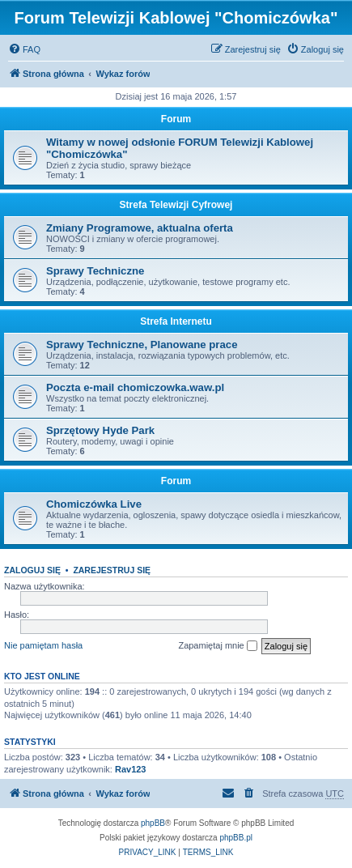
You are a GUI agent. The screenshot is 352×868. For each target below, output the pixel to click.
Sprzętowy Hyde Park (100, 430)
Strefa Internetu (176, 321)
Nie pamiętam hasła (43, 645)
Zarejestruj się (112, 570)
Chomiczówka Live (94, 504)
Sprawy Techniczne (95, 271)
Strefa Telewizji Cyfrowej (176, 205)
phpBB (153, 823)
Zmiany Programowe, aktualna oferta (140, 228)
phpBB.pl (236, 838)
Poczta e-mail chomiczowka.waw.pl (135, 387)
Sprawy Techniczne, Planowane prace (142, 345)
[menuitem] (24, 49)
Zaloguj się (32, 570)
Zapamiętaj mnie (217, 646)
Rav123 (131, 769)
